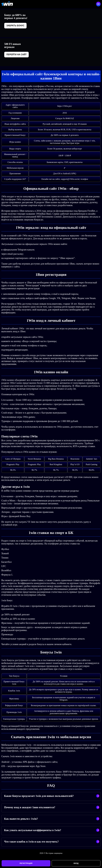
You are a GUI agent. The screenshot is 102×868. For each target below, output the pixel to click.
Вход (76, 863)
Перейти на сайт (16, 55)
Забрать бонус (15, 26)
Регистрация (26, 863)
